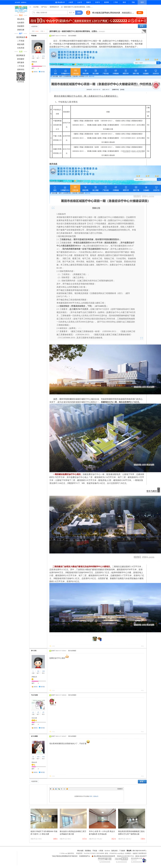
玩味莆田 (21, 23)
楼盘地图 (21, 44)
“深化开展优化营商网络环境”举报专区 (65, 856)
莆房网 (106, 2)
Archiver (107, 851)
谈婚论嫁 (21, 30)
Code (64, 789)
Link (59, 789)
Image (56, 789)
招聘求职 (21, 70)
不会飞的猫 (34, 695)
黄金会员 (34, 762)
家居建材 (21, 59)
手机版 (95, 851)
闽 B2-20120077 (141, 856)
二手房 (115, 2)
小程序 (71, 2)
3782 (43, 757)
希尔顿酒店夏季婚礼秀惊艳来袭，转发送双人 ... (113, 13)
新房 (124, 2)
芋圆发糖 (34, 36)
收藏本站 (24, 2)
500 (38, 671)
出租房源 (21, 48)
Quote (62, 789)
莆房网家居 (21, 55)
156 (33, 56)
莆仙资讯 (21, 19)
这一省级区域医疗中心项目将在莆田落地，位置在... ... (77, 7)
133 (33, 712)
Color (53, 789)
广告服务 (122, 851)
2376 (43, 56)
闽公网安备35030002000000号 (105, 856)
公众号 (80, 2)
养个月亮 (34, 651)
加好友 (36, 72)
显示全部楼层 (72, 36)
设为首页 (18, 2)
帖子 (71, 13)
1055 (38, 757)
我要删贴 (88, 851)
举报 (142, 646)
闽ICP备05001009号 (139, 851)
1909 (43, 671)
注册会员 (96, 796)
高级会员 (34, 62)
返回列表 (35, 26)
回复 (53, 646)
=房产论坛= (44, 7)
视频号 (89, 2)
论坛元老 (34, 718)
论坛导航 (36, 7)
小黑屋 (101, 851)
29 (33, 757)
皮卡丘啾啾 (34, 736)
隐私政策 (114, 851)
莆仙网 (30, 8)
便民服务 (21, 62)
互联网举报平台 (85, 856)
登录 (142, 2)
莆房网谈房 (21, 37)
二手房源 (21, 41)
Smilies (67, 789)
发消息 (43, 72)
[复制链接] (102, 31)
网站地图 (80, 851)
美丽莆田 (21, 26)
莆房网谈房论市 (54, 7)
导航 (133, 2)
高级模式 (120, 789)
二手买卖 (21, 66)
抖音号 (98, 2)
